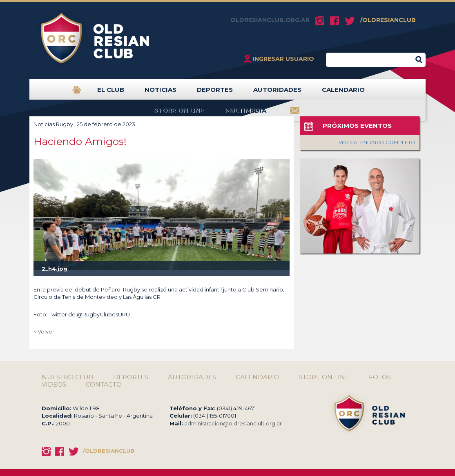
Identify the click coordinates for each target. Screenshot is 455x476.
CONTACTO (104, 385)
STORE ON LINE (179, 114)
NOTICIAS (161, 93)
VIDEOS (54, 385)
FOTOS (380, 377)
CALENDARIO (343, 93)
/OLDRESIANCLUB (388, 20)
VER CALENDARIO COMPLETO (377, 142)
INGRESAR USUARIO (283, 59)
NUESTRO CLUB (68, 377)
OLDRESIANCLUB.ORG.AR (270, 20)
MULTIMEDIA (245, 114)
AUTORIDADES (277, 93)
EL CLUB (111, 93)
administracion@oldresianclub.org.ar (233, 423)
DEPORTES (215, 93)
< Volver (44, 331)
